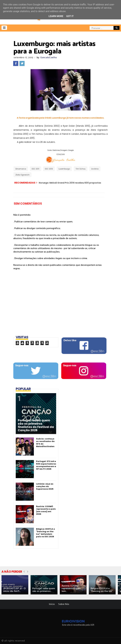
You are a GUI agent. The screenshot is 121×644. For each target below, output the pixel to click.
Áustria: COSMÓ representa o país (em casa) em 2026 (46, 510)
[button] (4, 28)
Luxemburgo (64, 169)
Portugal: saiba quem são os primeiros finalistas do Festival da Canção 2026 (36, 425)
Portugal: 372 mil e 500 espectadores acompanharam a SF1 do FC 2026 (46, 465)
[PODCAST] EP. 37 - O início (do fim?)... (14, 590)
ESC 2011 (35, 169)
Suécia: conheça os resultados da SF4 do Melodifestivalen (45, 443)
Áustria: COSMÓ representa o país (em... (71, 589)
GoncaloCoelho (49, 58)
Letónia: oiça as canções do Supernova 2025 (45, 486)
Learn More (56, 16)
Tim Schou (81, 169)
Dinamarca (21, 169)
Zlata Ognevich (22, 175)
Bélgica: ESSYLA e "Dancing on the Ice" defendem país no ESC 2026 (45, 533)
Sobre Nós (64, 604)
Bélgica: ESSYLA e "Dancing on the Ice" (102, 590)
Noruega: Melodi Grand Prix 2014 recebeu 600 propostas (70, 183)
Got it (70, 16)
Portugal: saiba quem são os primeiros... (44, 590)
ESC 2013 (49, 169)
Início (52, 604)
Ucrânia (95, 169)
